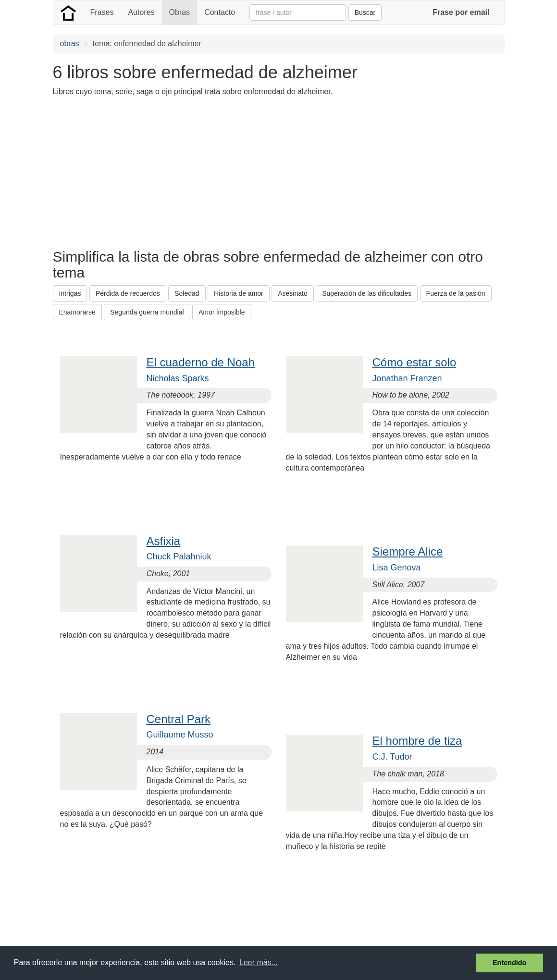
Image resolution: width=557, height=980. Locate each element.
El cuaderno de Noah (201, 362)
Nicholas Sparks (178, 378)
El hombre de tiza (417, 741)
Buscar (365, 12)
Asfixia (164, 541)
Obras (180, 12)
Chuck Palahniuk (179, 557)
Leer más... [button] (259, 962)
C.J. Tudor (392, 757)
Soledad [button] (187, 293)
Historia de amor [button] (239, 293)
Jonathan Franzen (407, 378)
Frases (102, 12)
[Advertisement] (228, 172)
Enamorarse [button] (77, 312)
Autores (141, 12)
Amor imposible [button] (222, 312)
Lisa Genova (397, 568)
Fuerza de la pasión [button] (456, 293)
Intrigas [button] (70, 293)
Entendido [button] (509, 963)
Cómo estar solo (415, 362)
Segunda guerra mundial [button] (147, 312)
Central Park (179, 719)
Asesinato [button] (292, 293)
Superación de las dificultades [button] (367, 293)
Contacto (220, 12)
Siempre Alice (408, 551)
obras (70, 43)
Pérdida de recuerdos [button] (128, 293)
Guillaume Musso (180, 735)
